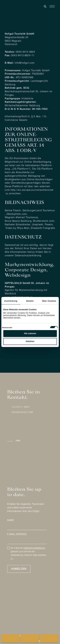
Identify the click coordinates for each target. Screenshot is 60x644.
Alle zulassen (30, 333)
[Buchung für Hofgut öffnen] (10, 638)
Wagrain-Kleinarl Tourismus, (22, 218)
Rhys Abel (23, 228)
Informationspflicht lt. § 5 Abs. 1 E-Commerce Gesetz (26, 118)
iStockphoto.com (17, 214)
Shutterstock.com (44, 221)
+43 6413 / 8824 (21, 407)
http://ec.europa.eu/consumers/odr (32, 190)
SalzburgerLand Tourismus (39, 211)
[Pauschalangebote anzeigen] (30, 638)
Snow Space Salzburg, (18, 221)
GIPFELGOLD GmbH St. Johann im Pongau (27, 285)
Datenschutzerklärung (28, 256)
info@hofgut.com (25, 63)
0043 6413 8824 (26, 52)
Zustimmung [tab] (11, 301)
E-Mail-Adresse (17, 534)
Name (11, 520)
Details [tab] (30, 301)
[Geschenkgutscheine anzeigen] (49, 638)
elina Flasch (14, 211)
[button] (30, 441)
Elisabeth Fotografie (43, 228)
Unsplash (38, 225)
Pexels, (49, 225)
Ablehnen (30, 341)
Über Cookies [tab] (49, 301)
